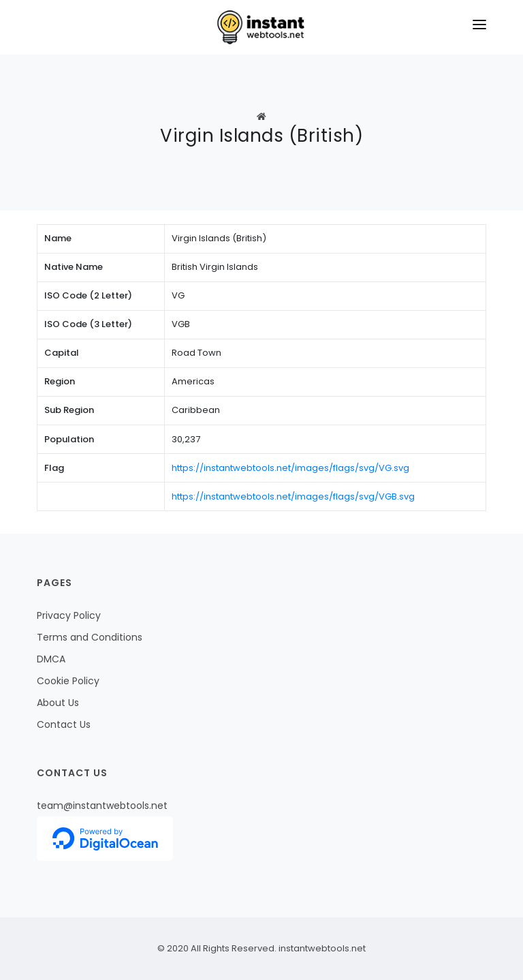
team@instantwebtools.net (102, 806)
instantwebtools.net (321, 948)
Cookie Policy (68, 681)
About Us (58, 703)
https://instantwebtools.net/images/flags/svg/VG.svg (290, 468)
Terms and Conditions (90, 637)
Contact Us (64, 724)
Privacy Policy (69, 615)
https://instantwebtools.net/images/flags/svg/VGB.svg (293, 496)
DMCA (51, 659)
